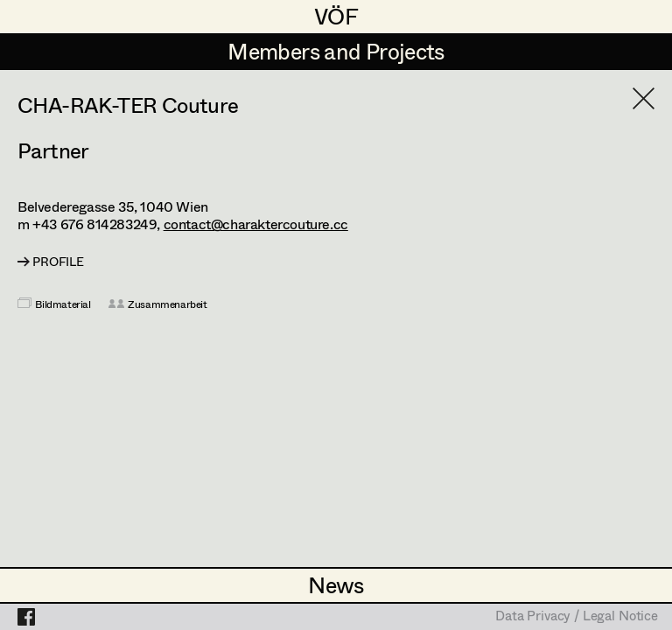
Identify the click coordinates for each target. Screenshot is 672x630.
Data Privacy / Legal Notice (577, 617)
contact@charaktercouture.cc (256, 224)
